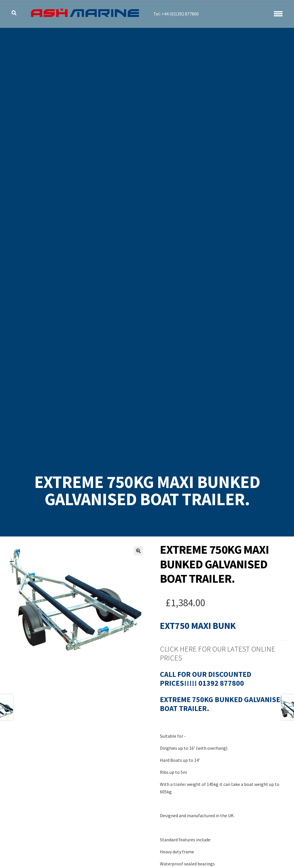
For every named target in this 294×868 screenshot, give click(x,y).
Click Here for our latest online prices (218, 653)
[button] (138, 551)
